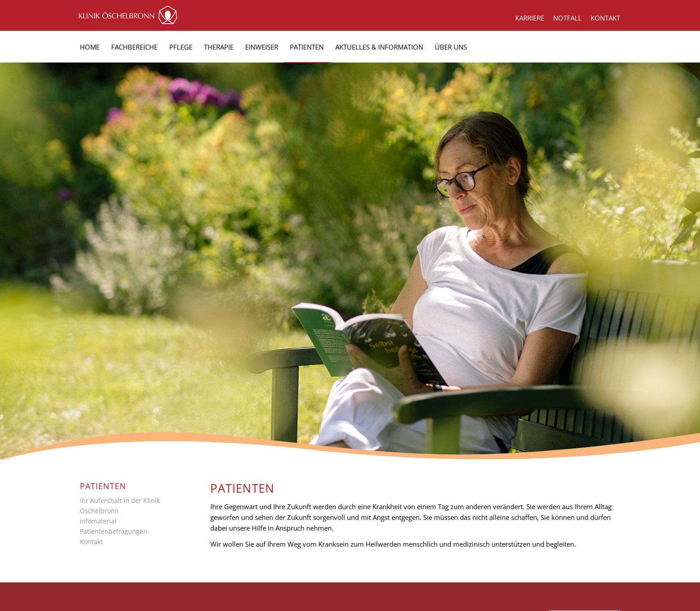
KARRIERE (530, 18)
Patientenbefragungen (114, 531)
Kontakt (91, 542)
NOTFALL (567, 18)
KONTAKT (605, 18)
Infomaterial (98, 521)
